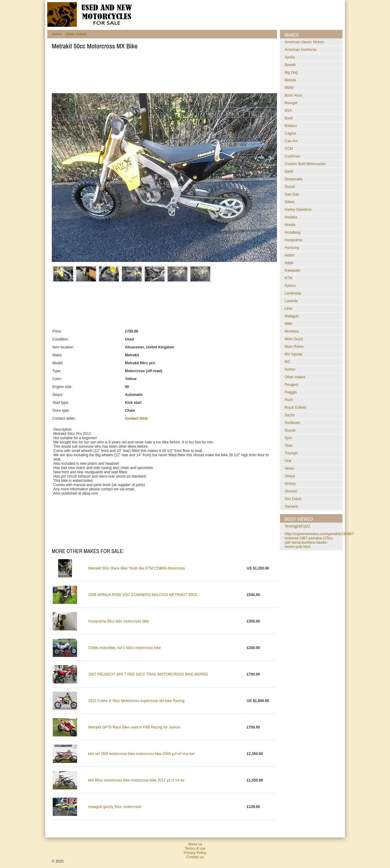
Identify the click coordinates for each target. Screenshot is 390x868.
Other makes (76, 34)
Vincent (291, 491)
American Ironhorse (301, 50)
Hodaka (291, 217)
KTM (288, 278)
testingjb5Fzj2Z (297, 526)
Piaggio (291, 392)
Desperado (294, 179)
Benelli (290, 65)
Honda (290, 225)
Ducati (290, 187)
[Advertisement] (163, 73)
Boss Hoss (293, 95)
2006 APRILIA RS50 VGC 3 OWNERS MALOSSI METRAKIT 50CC (143, 595)
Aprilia (290, 57)
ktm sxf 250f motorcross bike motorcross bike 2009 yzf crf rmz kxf (141, 754)
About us (195, 844)
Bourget (291, 103)
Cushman (292, 156)
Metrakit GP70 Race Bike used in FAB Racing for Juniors (135, 727)
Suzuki (290, 430)
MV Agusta (293, 354)
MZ (287, 362)
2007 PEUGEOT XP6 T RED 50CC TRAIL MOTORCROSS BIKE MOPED (148, 674)
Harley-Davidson (298, 210)
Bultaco (291, 126)
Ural (288, 461)
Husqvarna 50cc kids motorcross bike (119, 621)
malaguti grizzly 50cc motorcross (115, 807)
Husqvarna (293, 240)
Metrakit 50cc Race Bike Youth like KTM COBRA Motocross (137, 568)
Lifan (289, 309)
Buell (289, 118)
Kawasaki (292, 270)
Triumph (291, 453)
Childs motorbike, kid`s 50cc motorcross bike (125, 648)
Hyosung (292, 248)
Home (57, 34)
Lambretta (293, 293)
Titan (289, 446)
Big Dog (291, 72)
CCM (289, 149)
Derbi (289, 171)
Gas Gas (292, 194)
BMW (289, 88)
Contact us (195, 857)
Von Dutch (293, 499)
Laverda (291, 301)
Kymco (290, 286)
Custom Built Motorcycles (305, 164)
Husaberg (292, 232)
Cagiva (290, 133)
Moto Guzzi (294, 339)
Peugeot (291, 385)
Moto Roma (294, 347)
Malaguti (291, 316)
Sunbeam (292, 423)
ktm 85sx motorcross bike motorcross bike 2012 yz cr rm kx (136, 780)
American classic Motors (304, 42)
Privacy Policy (195, 853)
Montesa (292, 331)
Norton (290, 369)
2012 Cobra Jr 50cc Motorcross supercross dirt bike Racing (136, 701)
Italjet (289, 263)
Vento (289, 468)
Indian (290, 255)
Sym (288, 438)
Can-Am (291, 141)
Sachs (290, 415)
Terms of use (195, 849)
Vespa (290, 476)
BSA (288, 111)
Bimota (290, 80)
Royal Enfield (295, 408)
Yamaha (291, 506)
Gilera (289, 202)
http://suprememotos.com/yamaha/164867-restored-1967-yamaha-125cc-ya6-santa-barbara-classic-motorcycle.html (320, 540)
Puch (289, 400)
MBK (289, 324)
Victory (290, 484)
